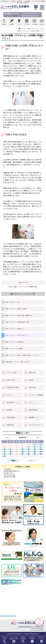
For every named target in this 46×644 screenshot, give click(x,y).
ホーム (23, 29)
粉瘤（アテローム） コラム (36, 29)
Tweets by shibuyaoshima (8, 616)
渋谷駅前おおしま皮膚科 (23, 467)
